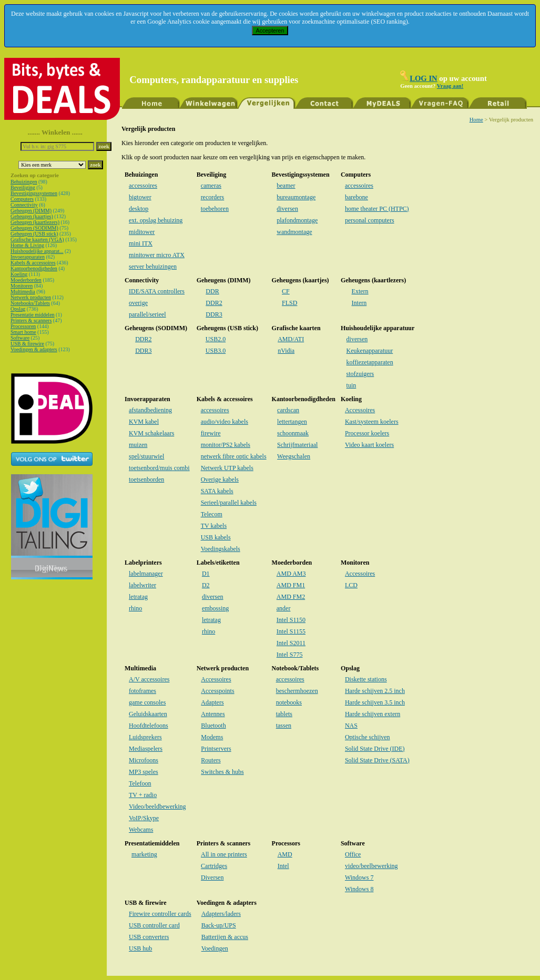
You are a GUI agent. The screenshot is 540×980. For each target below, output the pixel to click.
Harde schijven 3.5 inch (375, 702)
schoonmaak (293, 433)
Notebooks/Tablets (30, 303)
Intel (283, 866)
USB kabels (216, 537)
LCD (351, 585)
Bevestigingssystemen (34, 193)
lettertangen (292, 422)
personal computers (370, 220)
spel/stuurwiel (146, 456)
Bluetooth (213, 726)
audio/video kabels (225, 422)
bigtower (140, 197)
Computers (22, 199)
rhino (135, 608)
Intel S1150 (291, 620)
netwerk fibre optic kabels (234, 456)
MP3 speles (144, 772)
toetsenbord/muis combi (159, 468)
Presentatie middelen (33, 315)
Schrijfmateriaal (297, 445)
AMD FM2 (291, 597)
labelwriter (142, 585)
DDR (212, 291)
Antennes (213, 714)
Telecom (212, 514)
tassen (284, 726)
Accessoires (360, 410)
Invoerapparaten (28, 257)
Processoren (23, 326)
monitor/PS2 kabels (226, 445)
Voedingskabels (221, 549)
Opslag (18, 309)
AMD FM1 (291, 585)
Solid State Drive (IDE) (375, 749)
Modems (212, 737)
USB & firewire (27, 344)
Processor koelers (367, 433)
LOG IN (424, 78)
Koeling (19, 274)
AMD (285, 854)
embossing (215, 608)
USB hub (140, 948)
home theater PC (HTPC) (377, 209)
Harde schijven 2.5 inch (375, 691)
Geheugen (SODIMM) (34, 228)
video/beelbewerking (371, 866)
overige (138, 303)
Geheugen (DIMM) (31, 211)
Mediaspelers (146, 749)
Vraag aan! (450, 86)
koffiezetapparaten (370, 362)
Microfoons (144, 760)
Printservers (216, 749)
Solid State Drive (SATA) (377, 760)
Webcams (141, 830)
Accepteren (270, 30)
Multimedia (23, 292)
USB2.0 (216, 339)
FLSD (289, 303)
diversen (287, 209)
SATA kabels (217, 491)
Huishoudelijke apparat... (37, 251)
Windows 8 (359, 889)
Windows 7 (359, 877)
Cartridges (214, 866)
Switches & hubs (222, 772)
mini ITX (141, 243)
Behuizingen (24, 182)
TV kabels (214, 526)
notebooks (289, 702)
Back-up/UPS (219, 925)
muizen (138, 445)
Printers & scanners (31, 320)
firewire (211, 433)
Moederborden (26, 280)
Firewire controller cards (160, 914)
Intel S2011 (291, 643)
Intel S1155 (291, 631)
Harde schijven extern (373, 714)
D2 (206, 585)
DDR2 (214, 303)
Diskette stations (366, 679)
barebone (356, 197)
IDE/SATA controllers (157, 291)
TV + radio (143, 795)
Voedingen (215, 948)
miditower (142, 232)
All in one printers (224, 854)
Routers (211, 760)
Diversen (212, 877)
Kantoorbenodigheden (34, 268)
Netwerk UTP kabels (227, 468)
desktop (139, 209)
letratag (138, 597)
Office (353, 854)
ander (284, 608)
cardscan (288, 410)
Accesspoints (217, 691)
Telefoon (140, 783)
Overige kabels (220, 479)
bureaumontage (296, 197)
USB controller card (154, 925)
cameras (211, 186)
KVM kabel (144, 422)
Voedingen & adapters (34, 349)
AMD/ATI (291, 339)
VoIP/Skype (144, 818)
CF (286, 291)
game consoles (147, 702)
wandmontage (294, 232)
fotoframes (142, 691)
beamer (286, 186)
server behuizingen (153, 267)
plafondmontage (297, 220)
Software (20, 338)
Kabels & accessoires (33, 263)
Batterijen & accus (225, 937)
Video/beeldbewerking (157, 807)
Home (476, 120)
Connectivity (24, 205)
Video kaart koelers (369, 445)
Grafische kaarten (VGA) (37, 239)
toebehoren (215, 209)
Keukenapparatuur (370, 351)
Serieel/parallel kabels (229, 503)
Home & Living (27, 245)
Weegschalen (294, 456)
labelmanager (146, 574)
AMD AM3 (291, 574)
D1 (206, 574)
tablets (284, 714)
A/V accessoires (149, 679)
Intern (359, 303)
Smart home (23, 332)
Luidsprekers (145, 737)
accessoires (143, 186)
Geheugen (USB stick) (34, 234)
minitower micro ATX (157, 255)
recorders (213, 197)
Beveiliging (23, 187)
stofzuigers (360, 374)
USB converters (149, 937)
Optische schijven (368, 737)
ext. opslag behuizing (156, 220)
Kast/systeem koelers (372, 422)
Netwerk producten (31, 297)
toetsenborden (146, 479)
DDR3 (214, 314)
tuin (351, 385)
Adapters (212, 702)
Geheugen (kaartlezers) (35, 222)
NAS (351, 726)
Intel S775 (290, 655)
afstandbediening (150, 410)
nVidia (286, 351)
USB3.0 (216, 351)
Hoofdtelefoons (149, 726)
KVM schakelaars (151, 433)
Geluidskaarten (148, 714)
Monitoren (22, 286)
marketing (144, 854)
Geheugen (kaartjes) (32, 216)
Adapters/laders (221, 914)
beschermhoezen (297, 691)
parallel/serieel (147, 314)
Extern (360, 291)
